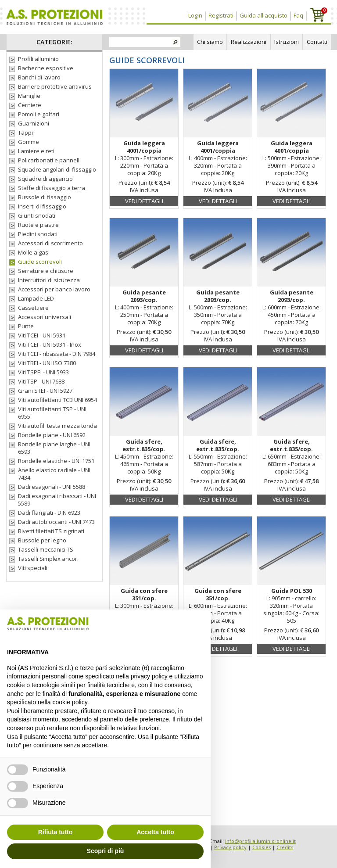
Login (195, 15)
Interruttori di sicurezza (49, 280)
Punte (26, 326)
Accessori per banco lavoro (54, 289)
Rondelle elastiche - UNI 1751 (56, 461)
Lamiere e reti (36, 151)
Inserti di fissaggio (42, 206)
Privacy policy (230, 847)
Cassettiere (33, 308)
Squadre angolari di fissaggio (57, 170)
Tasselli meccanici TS (46, 550)
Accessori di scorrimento (50, 243)
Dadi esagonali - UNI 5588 (52, 487)
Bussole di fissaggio (45, 197)
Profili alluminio (38, 59)
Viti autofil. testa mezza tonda (57, 426)
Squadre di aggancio (45, 179)
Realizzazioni (249, 42)
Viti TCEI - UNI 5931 (42, 335)
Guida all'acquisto (264, 15)
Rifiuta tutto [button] (56, 832)
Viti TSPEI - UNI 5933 (43, 372)
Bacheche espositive (46, 68)
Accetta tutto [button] (155, 832)
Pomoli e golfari (39, 114)
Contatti (317, 42)
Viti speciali (33, 568)
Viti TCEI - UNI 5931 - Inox (50, 345)
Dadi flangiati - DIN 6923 (49, 513)
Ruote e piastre (38, 225)
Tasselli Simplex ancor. (48, 559)
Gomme (29, 142)
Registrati (221, 15)
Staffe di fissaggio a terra (52, 188)
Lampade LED (36, 299)
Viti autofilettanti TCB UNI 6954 (57, 400)
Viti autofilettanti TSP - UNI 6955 (52, 413)
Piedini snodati (38, 234)
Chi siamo (210, 42)
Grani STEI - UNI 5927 (45, 391)
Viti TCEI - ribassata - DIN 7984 (57, 354)
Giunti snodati (37, 216)
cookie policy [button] (70, 702)
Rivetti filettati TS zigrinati (51, 531)
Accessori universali (45, 317)
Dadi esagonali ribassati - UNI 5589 (57, 500)
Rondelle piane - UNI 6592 (52, 435)
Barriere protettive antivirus (55, 87)
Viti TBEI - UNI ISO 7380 (47, 363)
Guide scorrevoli (40, 262)
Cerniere (30, 105)
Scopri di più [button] (106, 851)
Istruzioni (287, 42)
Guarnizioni (34, 124)
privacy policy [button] (149, 676)
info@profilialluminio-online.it (260, 841)
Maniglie (29, 96)
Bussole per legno (42, 540)
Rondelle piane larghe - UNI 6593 (54, 448)
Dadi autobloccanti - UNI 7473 (56, 522)
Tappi (25, 133)
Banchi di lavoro (39, 77)
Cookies (262, 847)
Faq (298, 15)
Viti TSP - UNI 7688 (41, 382)
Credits (285, 847)
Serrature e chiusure (46, 271)
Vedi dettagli (144, 201)
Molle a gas (33, 253)
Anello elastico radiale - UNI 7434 (54, 474)
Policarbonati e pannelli (49, 160)
